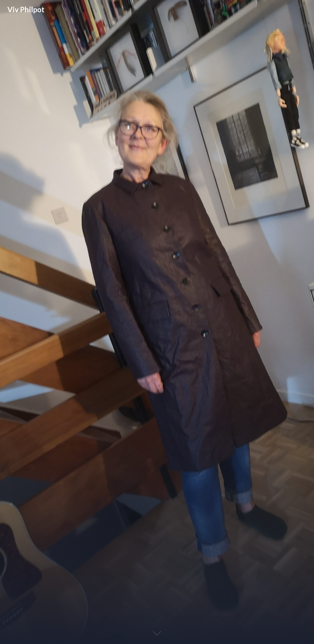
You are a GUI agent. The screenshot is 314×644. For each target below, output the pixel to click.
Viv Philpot (26, 9)
